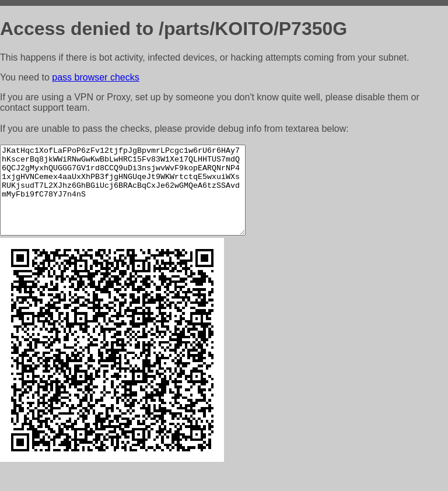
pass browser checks (95, 77)
